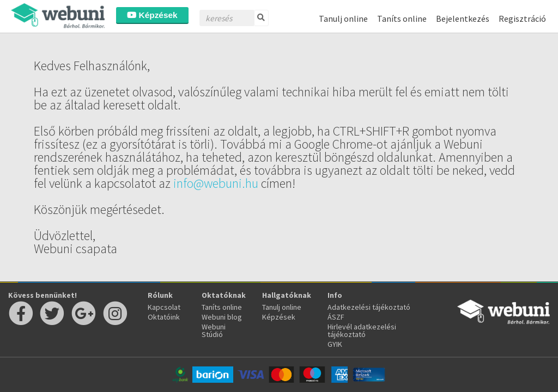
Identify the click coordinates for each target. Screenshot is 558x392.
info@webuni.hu (216, 183)
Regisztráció (522, 19)
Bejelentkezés (463, 19)
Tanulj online (343, 19)
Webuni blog (222, 317)
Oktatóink (164, 317)
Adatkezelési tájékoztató (369, 307)
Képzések (152, 15)
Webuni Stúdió (214, 330)
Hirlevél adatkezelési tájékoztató (362, 330)
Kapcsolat (164, 307)
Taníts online (402, 19)
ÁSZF (336, 317)
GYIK (335, 344)
